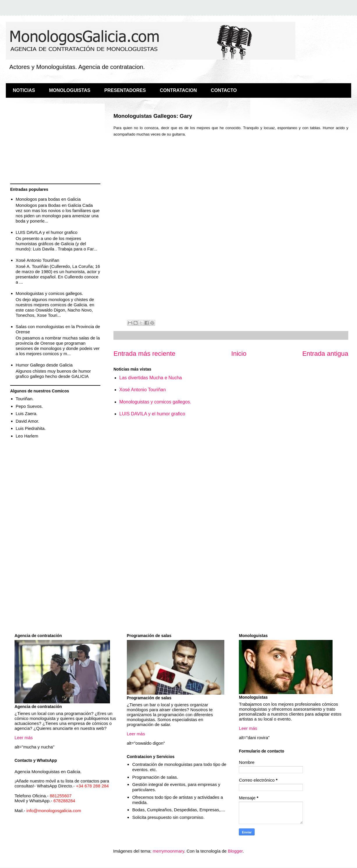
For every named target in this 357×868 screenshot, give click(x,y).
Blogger (235, 851)
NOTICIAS (24, 90)
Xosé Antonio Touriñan (143, 390)
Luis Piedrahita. (31, 428)
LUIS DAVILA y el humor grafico (152, 414)
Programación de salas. (155, 777)
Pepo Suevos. (29, 406)
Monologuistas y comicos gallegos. (155, 402)
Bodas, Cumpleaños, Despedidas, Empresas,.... (178, 810)
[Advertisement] (55, 144)
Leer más (24, 738)
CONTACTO (224, 90)
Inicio (239, 354)
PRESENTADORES (125, 90)
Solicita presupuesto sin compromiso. (168, 817)
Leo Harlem (27, 436)
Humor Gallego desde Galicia (44, 365)
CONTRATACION (178, 90)
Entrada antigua (325, 354)
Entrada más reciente (144, 354)
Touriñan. (25, 399)
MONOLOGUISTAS (70, 90)
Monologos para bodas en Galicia (48, 199)
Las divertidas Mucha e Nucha (151, 378)
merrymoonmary (168, 851)
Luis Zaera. (27, 413)
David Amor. (27, 421)
